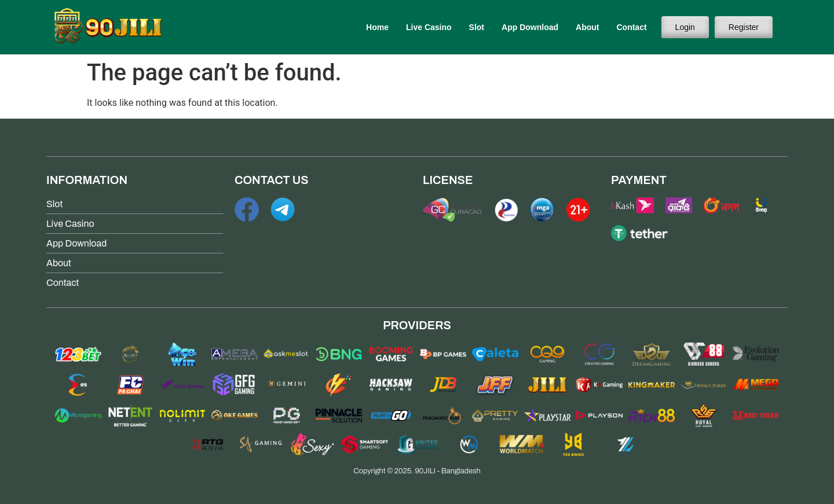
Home (377, 27)
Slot (477, 27)
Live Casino (429, 27)
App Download (530, 27)
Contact (631, 27)
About (587, 27)
